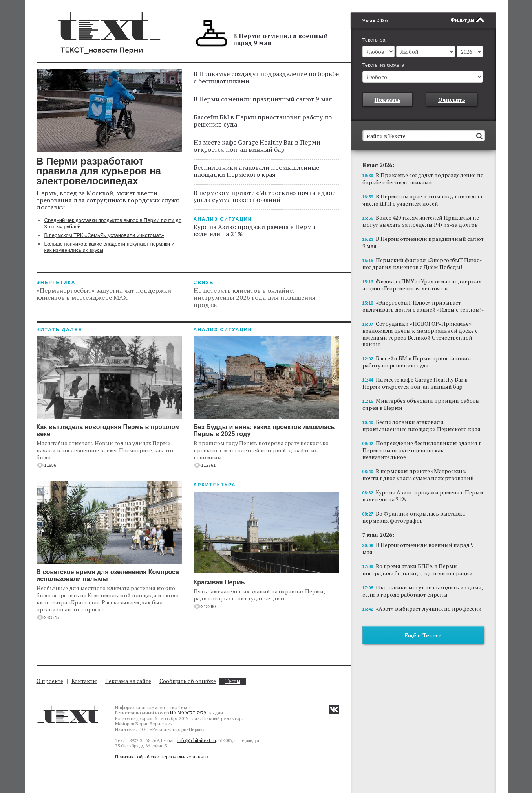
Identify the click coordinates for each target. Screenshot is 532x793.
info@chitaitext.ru (197, 740)
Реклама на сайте (128, 681)
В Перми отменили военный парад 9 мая (281, 39)
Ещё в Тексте (423, 623)
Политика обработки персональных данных (162, 757)
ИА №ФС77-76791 (189, 713)
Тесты (233, 681)
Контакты (84, 681)
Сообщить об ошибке (188, 681)
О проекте (50, 681)
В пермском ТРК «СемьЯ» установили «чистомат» (104, 235)
